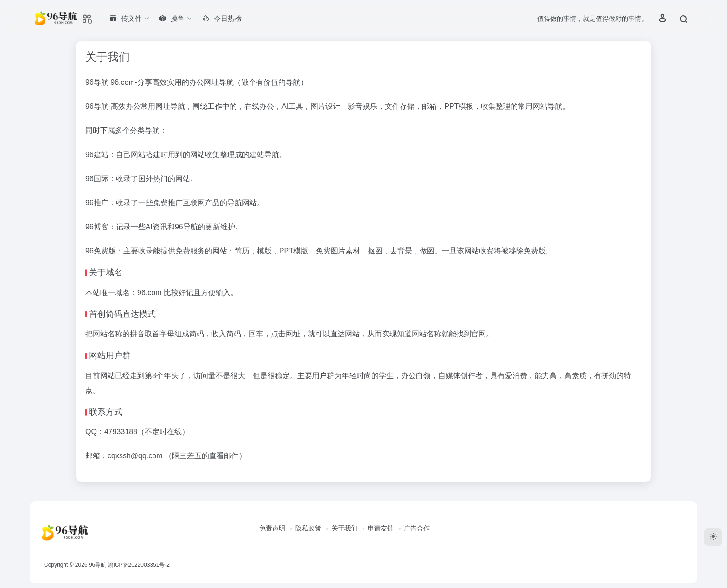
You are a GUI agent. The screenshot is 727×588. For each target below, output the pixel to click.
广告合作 (417, 528)
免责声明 (272, 528)
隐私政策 (308, 528)
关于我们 (344, 528)
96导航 (98, 565)
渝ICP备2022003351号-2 (139, 565)
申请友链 (381, 528)
